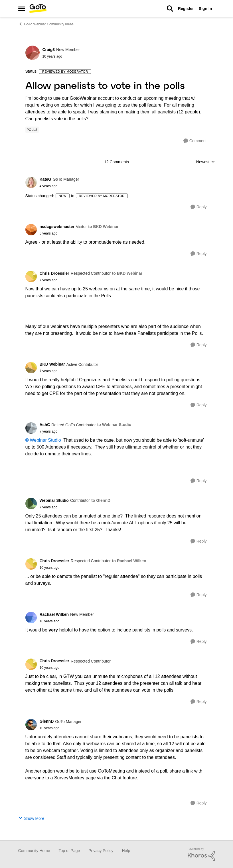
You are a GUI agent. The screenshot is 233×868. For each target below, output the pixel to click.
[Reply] (199, 207)
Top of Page (69, 851)
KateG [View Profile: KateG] (45, 179)
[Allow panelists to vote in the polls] (59, 186)
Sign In (205, 9)
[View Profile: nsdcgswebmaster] (31, 230)
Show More (31, 818)
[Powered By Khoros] (201, 854)
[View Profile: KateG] (31, 182)
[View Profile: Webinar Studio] (31, 504)
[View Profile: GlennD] (31, 725)
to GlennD (101, 500)
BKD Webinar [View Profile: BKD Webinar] (52, 364)
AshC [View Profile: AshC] (45, 425)
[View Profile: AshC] (31, 428)
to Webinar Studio (114, 425)
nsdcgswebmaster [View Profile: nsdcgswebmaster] (57, 227)
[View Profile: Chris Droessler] (31, 276)
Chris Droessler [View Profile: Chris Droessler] (54, 273)
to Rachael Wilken (129, 561)
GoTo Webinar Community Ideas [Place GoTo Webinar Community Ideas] (46, 24)
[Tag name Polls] (32, 130)
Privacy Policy (101, 851)
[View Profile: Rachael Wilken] (31, 618)
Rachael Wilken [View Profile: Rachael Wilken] (54, 614)
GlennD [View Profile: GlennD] (47, 721)
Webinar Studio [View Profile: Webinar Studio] (54, 500)
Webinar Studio (45, 440)
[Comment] (195, 141)
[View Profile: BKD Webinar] (31, 368)
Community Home (34, 851)
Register (186, 9)
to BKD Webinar (103, 227)
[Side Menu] (22, 9)
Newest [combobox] (206, 162)
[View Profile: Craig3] (33, 53)
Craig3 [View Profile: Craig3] (49, 50)
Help (126, 851)
